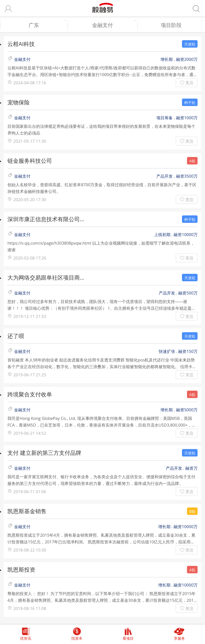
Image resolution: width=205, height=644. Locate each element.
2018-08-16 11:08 (30, 608)
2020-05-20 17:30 (30, 199)
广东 (46, 25)
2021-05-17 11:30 (30, 141)
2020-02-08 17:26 (30, 258)
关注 (189, 83)
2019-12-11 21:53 (30, 316)
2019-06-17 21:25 (30, 375)
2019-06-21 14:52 (30, 433)
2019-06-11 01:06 (30, 491)
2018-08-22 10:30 (30, 550)
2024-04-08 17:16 (30, 83)
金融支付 (113, 25)
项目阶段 (181, 25)
